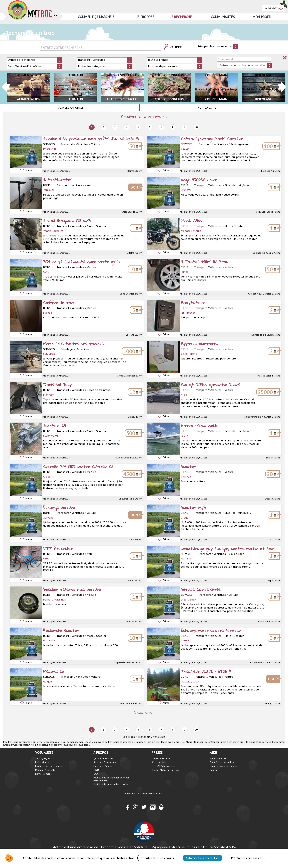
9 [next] (185, 127)
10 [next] (196, 127)
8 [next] (173, 127)
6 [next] (150, 127)
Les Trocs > (130, 737)
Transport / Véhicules (151, 737)
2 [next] (103, 127)
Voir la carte (207, 108)
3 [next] (115, 127)
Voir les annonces (71, 108)
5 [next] (138, 127)
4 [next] (127, 127)
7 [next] (161, 127)
